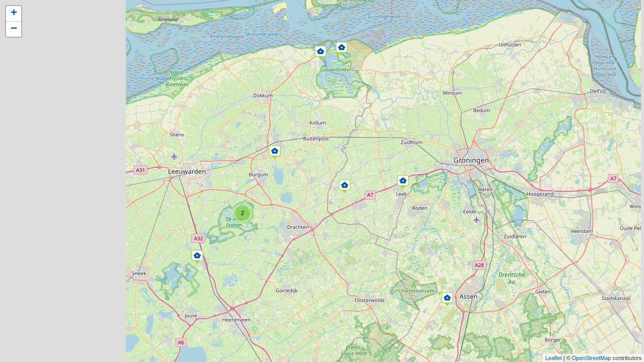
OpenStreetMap (592, 358)
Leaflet (554, 358)
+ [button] (14, 14)
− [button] (14, 29)
